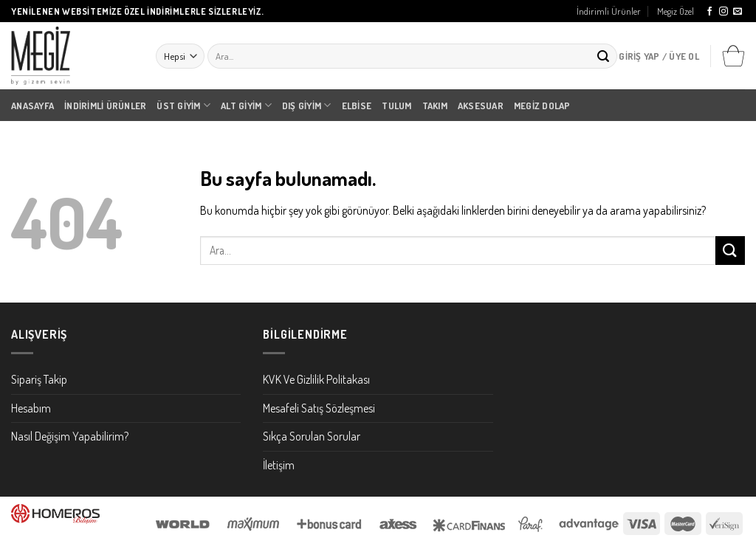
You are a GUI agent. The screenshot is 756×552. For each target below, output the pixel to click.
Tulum (396, 106)
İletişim (279, 465)
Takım (435, 106)
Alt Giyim (246, 105)
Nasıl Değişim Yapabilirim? (70, 436)
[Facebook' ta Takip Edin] (709, 12)
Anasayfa (32, 106)
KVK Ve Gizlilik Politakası (316, 379)
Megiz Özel (676, 11)
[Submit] (603, 56)
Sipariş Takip (39, 379)
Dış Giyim (307, 105)
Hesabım (31, 408)
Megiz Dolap (542, 106)
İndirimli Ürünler (609, 11)
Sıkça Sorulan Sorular (312, 436)
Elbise (357, 106)
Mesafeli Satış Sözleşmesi (319, 408)
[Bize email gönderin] (738, 12)
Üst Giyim (183, 105)
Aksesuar (481, 106)
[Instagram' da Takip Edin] (724, 12)
